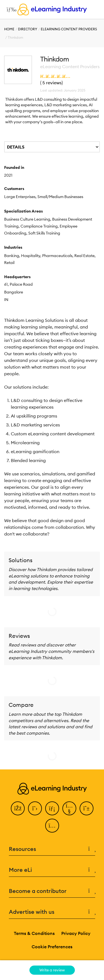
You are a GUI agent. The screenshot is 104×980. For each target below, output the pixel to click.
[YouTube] (69, 808)
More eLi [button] (52, 870)
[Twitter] (35, 808)
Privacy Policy (76, 933)
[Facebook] (18, 808)
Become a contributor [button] (52, 891)
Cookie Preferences (52, 947)
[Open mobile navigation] (10, 9)
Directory (28, 29)
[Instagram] (52, 826)
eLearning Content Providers (69, 29)
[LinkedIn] (52, 808)
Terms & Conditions (34, 933)
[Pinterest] (87, 808)
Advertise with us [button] (52, 912)
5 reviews (52, 83)
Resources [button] (52, 849)
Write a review (52, 970)
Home (9, 29)
